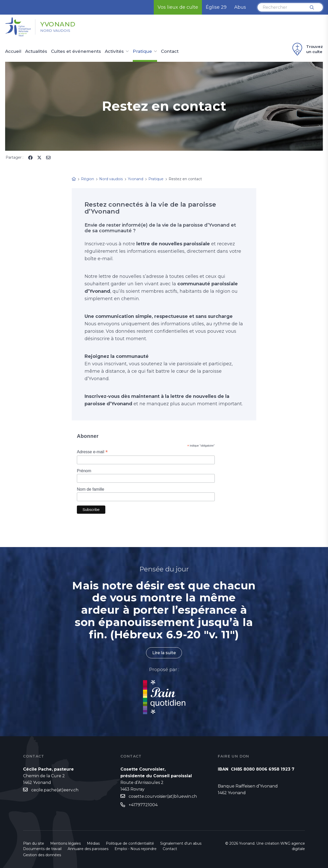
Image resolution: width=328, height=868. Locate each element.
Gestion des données (42, 855)
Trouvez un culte (307, 49)
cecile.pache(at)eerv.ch (55, 790)
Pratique (142, 52)
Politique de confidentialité (130, 843)
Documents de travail (42, 849)
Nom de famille (91, 489)
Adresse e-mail (92, 452)
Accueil (13, 52)
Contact (170, 52)
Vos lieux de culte (178, 7)
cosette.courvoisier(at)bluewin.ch (163, 797)
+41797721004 (143, 805)
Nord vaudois (56, 31)
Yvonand (59, 24)
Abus (240, 7)
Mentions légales (65, 843)
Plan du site (34, 843)
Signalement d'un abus (181, 843)
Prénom (84, 471)
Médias (93, 843)
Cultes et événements (76, 52)
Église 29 (216, 7)
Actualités (36, 52)
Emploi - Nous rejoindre (136, 849)
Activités (114, 52)
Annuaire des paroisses (88, 849)
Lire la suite (164, 653)
